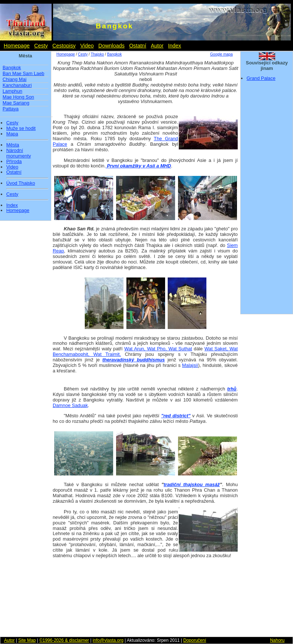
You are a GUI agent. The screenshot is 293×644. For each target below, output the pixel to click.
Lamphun (12, 91)
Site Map (27, 640)
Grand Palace (261, 78)
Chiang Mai (15, 79)
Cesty (41, 46)
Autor (157, 46)
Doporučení (195, 640)
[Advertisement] (267, 200)
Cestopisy (64, 46)
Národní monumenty (19, 153)
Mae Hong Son (18, 97)
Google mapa (221, 54)
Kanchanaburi (17, 85)
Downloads (111, 46)
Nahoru (277, 640)
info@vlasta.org (108, 640)
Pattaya (11, 109)
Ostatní (137, 46)
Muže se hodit (21, 128)
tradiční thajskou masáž (192, 484)
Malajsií (190, 365)
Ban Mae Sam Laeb (23, 73)
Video (87, 46)
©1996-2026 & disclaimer (64, 640)
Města (13, 145)
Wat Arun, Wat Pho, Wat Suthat (158, 349)
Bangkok (12, 68)
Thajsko (97, 54)
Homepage (17, 46)
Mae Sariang (16, 103)
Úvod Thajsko (21, 183)
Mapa (12, 134)
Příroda (14, 162)
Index (175, 46)
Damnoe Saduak (70, 405)
